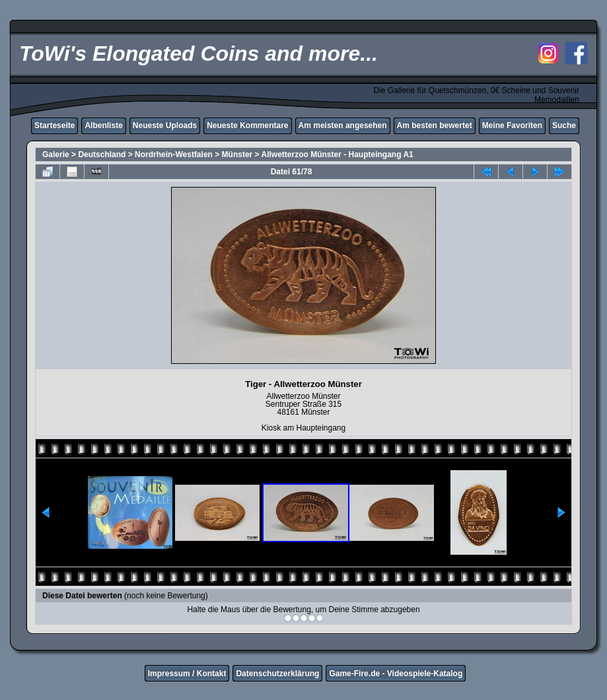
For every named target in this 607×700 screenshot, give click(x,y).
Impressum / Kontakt (187, 674)
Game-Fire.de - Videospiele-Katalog (396, 674)
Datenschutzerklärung (277, 674)
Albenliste (103, 125)
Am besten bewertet (435, 125)
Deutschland (102, 155)
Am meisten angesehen (343, 125)
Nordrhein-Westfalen (174, 155)
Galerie (56, 155)
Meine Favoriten (512, 125)
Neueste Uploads (165, 125)
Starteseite (54, 125)
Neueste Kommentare (247, 125)
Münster (237, 155)
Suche (564, 125)
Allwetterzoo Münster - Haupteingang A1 (337, 155)
